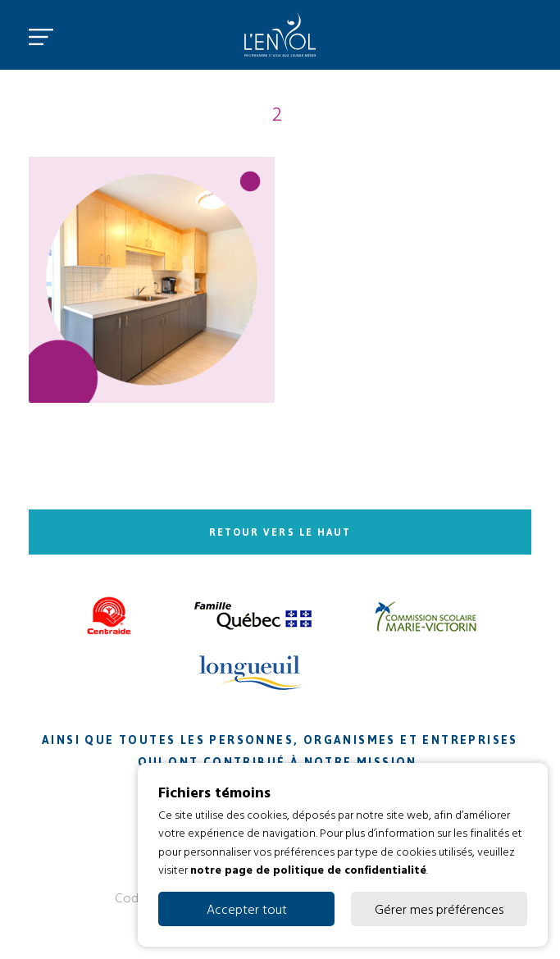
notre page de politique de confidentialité (308, 869)
